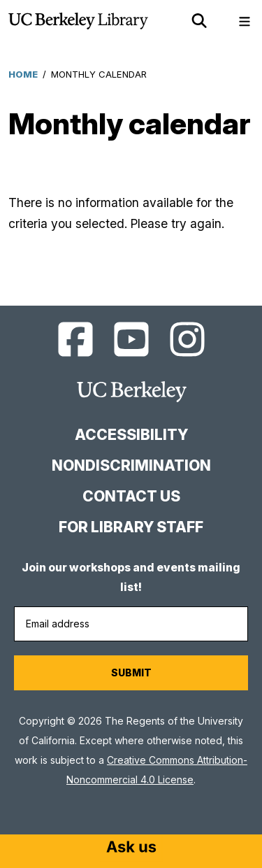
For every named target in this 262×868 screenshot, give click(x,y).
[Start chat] (131, 848)
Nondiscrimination (131, 465)
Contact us (131, 496)
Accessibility (131, 435)
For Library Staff (131, 527)
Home (23, 74)
